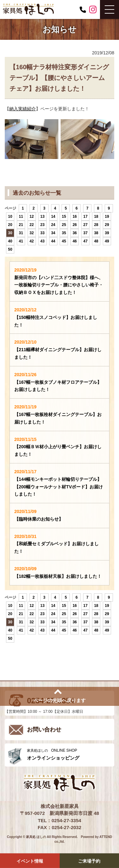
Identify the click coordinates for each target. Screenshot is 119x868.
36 (75, 233)
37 (86, 233)
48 (96, 241)
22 (32, 225)
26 (75, 225)
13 (42, 217)
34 (53, 233)
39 (107, 233)
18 (96, 217)
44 (53, 241)
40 (10, 241)
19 (107, 217)
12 (32, 217)
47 (86, 241)
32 (32, 233)
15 (64, 217)
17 (86, 217)
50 (10, 249)
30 (10, 233)
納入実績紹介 (23, 109)
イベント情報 (30, 861)
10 (10, 217)
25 (64, 225)
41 (21, 241)
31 (21, 233)
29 (107, 225)
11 (21, 217)
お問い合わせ (44, 730)
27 (86, 225)
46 (75, 241)
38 (96, 233)
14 (53, 217)
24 (53, 225)
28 (96, 225)
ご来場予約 (89, 861)
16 (75, 217)
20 (10, 225)
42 (32, 241)
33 (42, 233)
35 (64, 233)
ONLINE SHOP (69, 754)
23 (42, 225)
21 (21, 225)
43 (42, 241)
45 (64, 241)
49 (107, 241)
